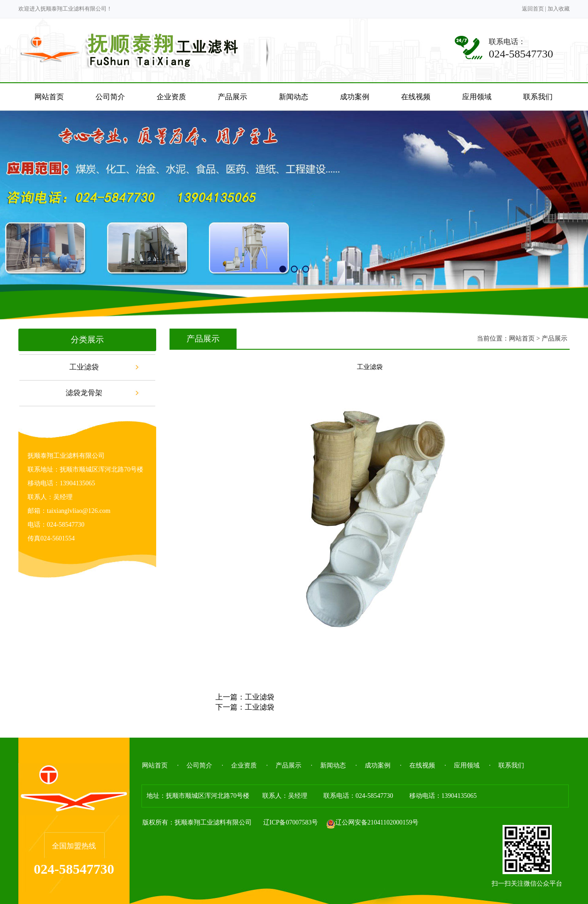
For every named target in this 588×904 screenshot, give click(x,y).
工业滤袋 (84, 367)
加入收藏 (559, 9)
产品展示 (288, 765)
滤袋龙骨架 (84, 393)
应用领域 (467, 765)
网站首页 (522, 338)
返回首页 (533, 9)
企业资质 (244, 765)
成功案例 (378, 765)
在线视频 (422, 765)
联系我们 (511, 765)
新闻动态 (333, 765)
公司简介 (199, 765)
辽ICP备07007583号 (291, 822)
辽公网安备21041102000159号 (372, 822)
